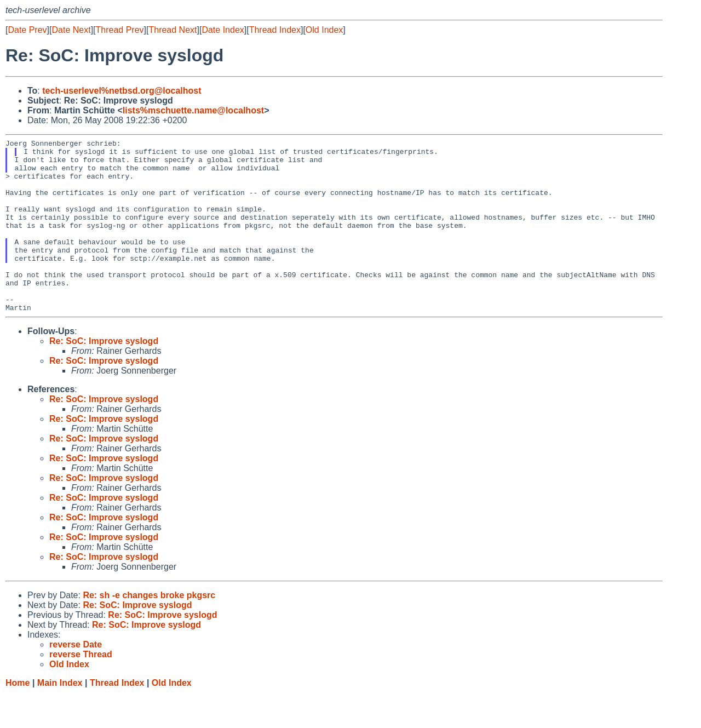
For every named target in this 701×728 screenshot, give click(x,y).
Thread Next (173, 30)
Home (18, 717)
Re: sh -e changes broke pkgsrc (149, 630)
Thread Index (275, 30)
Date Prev (27, 30)
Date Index (223, 30)
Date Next (71, 30)
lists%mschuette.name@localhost (193, 110)
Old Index (324, 30)
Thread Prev (120, 30)
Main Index (60, 717)
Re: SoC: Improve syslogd (104, 376)
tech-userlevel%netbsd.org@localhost (122, 91)
